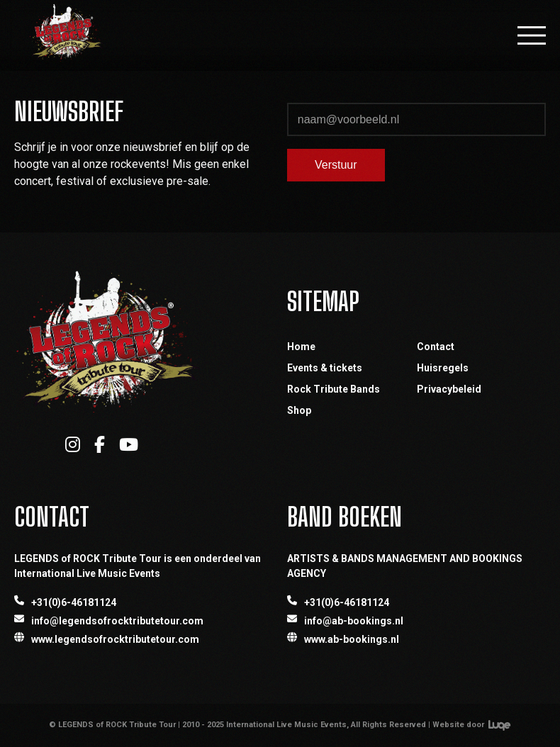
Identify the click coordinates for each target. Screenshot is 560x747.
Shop (299, 410)
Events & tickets (325, 368)
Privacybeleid (449, 389)
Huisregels (443, 368)
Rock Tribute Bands (334, 389)
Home (301, 347)
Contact (436, 347)
